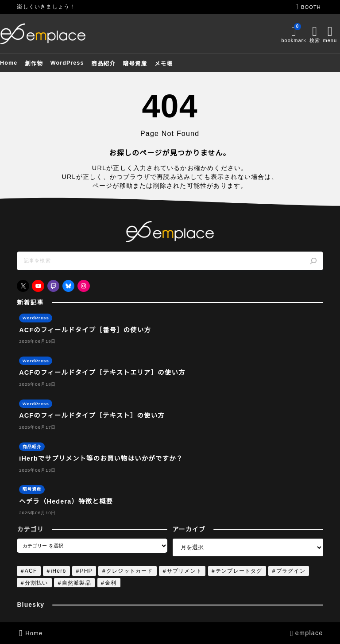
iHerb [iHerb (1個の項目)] (59, 571)
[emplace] (60, 34)
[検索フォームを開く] (299, 34)
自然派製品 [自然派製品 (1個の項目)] (77, 583)
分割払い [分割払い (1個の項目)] (37, 583)
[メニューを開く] (314, 34)
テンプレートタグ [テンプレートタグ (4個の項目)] (239, 571)
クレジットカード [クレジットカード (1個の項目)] (130, 571)
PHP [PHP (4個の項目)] (86, 571)
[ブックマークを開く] (277, 34)
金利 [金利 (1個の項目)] (111, 583)
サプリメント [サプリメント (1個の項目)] (184, 571)
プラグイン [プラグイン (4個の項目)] (291, 571)
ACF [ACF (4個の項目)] (31, 571)
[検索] (313, 261)
